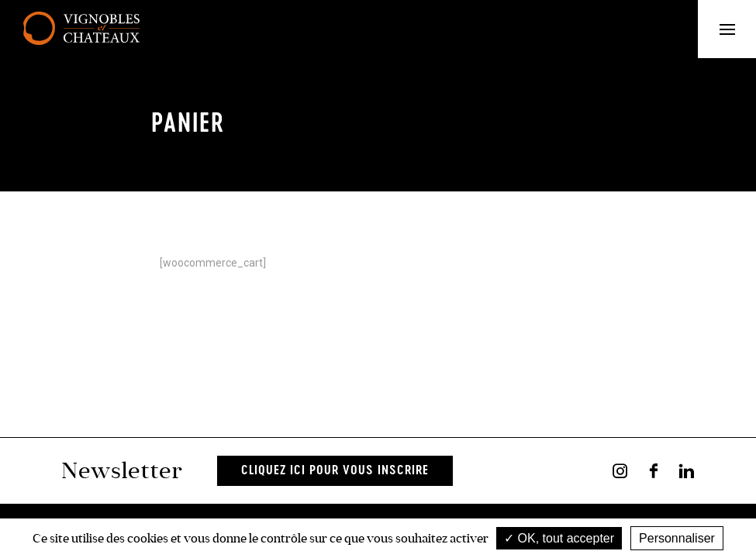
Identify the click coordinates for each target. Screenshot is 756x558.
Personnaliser (677, 538)
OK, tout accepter (559, 538)
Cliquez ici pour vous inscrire (335, 471)
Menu (738, 29)
